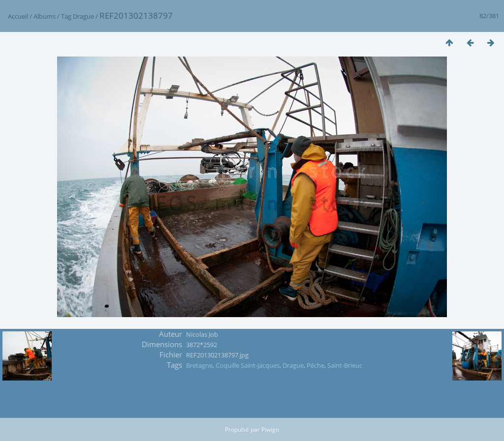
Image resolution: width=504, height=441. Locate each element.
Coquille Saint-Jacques (248, 365)
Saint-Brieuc (345, 365)
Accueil (18, 16)
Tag (66, 16)
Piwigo (270, 429)
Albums (45, 16)
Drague (83, 16)
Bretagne (199, 365)
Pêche (315, 365)
